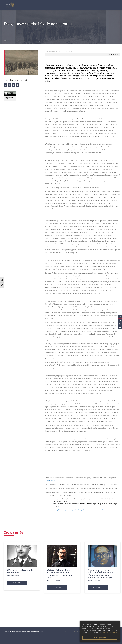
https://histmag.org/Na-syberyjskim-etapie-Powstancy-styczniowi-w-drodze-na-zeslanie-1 (76, 510)
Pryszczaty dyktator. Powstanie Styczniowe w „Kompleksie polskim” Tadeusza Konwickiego (101, 574)
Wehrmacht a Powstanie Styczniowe (20, 572)
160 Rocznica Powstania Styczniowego (15, 41)
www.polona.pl (50, 481)
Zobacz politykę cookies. (109, 632)
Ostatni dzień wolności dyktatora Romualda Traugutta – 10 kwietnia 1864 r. (59, 574)
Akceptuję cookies (100, 638)
